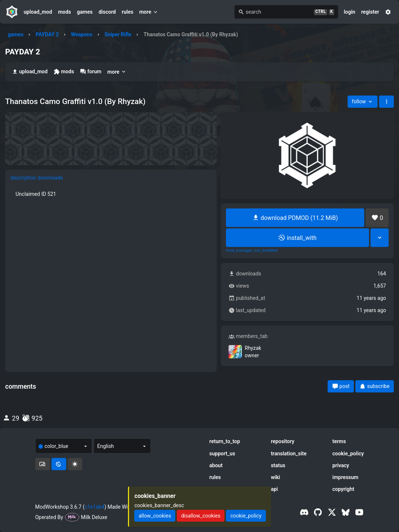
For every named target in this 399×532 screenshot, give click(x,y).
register (370, 12)
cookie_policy (348, 454)
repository (283, 441)
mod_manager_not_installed (252, 251)
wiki (275, 477)
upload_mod (38, 12)
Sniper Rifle (118, 34)
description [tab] (23, 178)
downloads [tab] (50, 178)
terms (339, 441)
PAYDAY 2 (47, 34)
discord (107, 12)
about (216, 465)
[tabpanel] (111, 194)
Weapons (82, 34)
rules (127, 12)
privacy (341, 465)
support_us (222, 454)
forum (91, 72)
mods (65, 12)
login (350, 12)
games (85, 12)
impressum (346, 477)
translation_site (289, 454)
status (278, 465)
